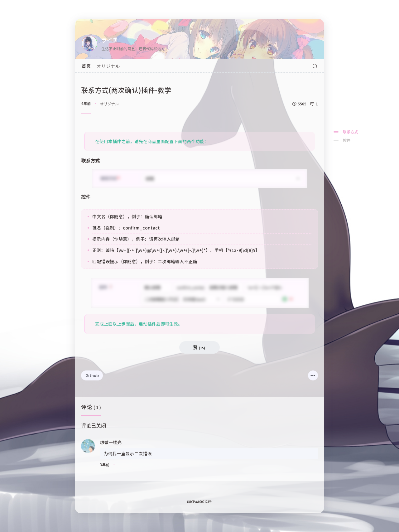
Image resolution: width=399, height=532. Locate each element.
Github (92, 375)
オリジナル (108, 66)
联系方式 (350, 132)
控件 (347, 140)
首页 (86, 66)
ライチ (110, 40)
